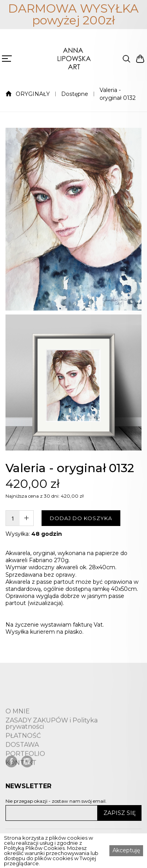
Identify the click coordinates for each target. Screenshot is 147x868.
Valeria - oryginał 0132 (118, 94)
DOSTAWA (22, 760)
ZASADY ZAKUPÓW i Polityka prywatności (52, 739)
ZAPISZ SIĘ (120, 813)
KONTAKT (21, 778)
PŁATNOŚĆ (23, 751)
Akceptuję (126, 850)
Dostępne (75, 94)
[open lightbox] (73, 219)
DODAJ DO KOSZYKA (81, 518)
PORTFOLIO (25, 769)
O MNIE (18, 726)
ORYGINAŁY (33, 94)
